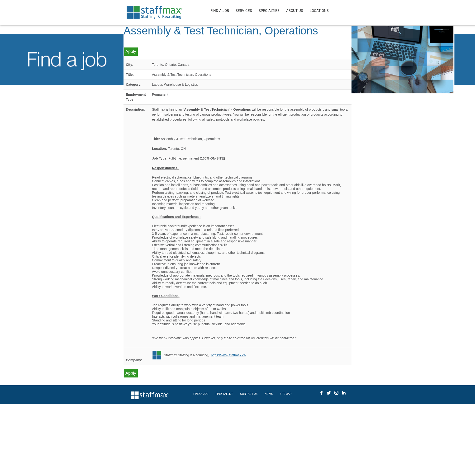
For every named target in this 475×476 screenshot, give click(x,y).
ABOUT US (295, 11)
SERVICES (244, 11)
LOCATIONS (319, 11)
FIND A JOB (220, 11)
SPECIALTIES (269, 11)
